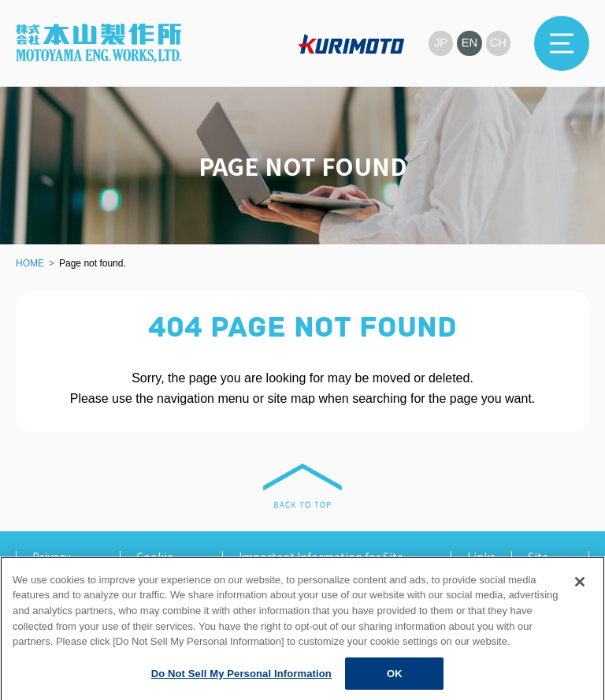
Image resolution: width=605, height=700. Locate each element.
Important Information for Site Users (321, 562)
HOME (30, 263)
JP (440, 43)
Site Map (539, 562)
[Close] (580, 595)
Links (481, 557)
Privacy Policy (51, 562)
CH (498, 43)
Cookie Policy (155, 562)
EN (469, 43)
